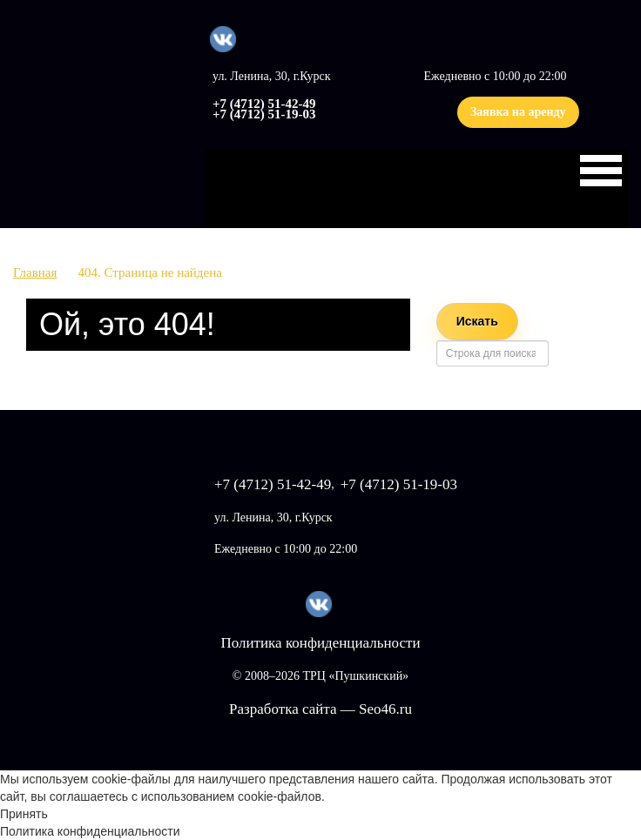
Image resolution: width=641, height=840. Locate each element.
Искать (477, 321)
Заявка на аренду (518, 112)
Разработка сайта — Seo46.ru (320, 709)
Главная (35, 272)
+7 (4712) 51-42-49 (264, 104)
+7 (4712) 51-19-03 (264, 114)
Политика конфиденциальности (320, 643)
